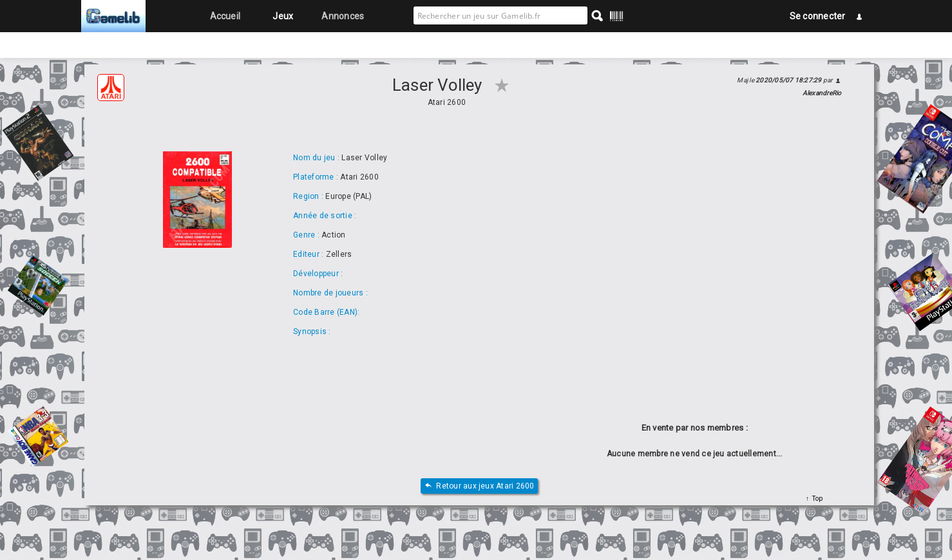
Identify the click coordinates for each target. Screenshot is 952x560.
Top (816, 499)
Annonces (343, 16)
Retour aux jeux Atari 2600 (479, 486)
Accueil (225, 16)
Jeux (283, 16)
